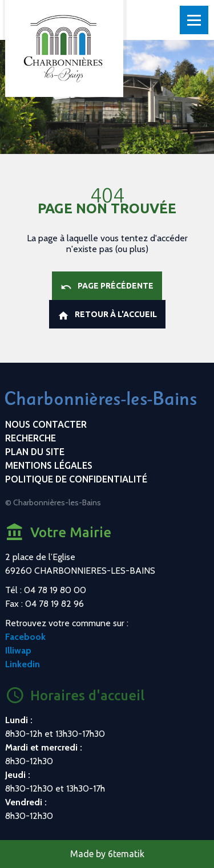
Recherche (31, 438)
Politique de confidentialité (76, 479)
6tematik (126, 854)
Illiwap (18, 650)
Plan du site (35, 452)
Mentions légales (49, 465)
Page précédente (107, 287)
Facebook (25, 637)
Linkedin (23, 664)
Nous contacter (46, 424)
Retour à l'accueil (107, 315)
